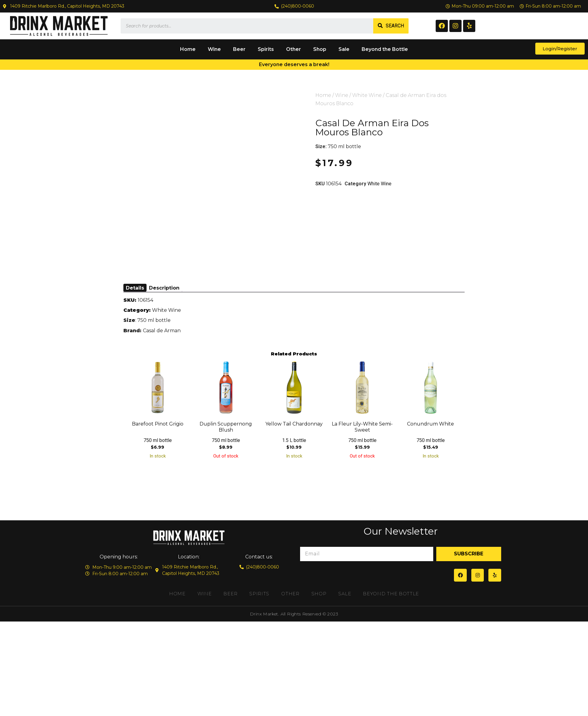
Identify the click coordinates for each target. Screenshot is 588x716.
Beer (239, 49)
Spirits (266, 49)
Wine (214, 49)
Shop (320, 49)
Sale (344, 49)
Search (395, 26)
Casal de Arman (162, 331)
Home (188, 49)
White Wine (367, 95)
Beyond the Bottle (385, 49)
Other (294, 49)
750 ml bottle (344, 146)
